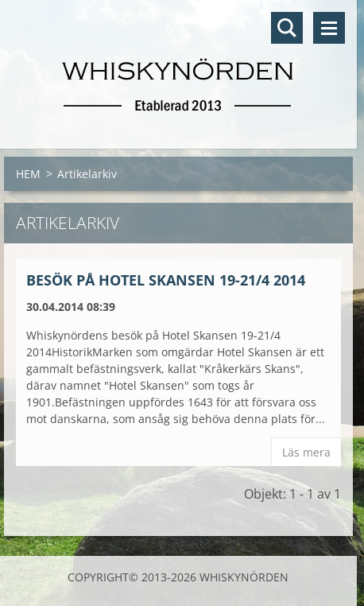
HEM (28, 174)
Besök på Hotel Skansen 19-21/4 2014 (166, 280)
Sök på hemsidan (287, 28)
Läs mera (306, 452)
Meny (329, 28)
